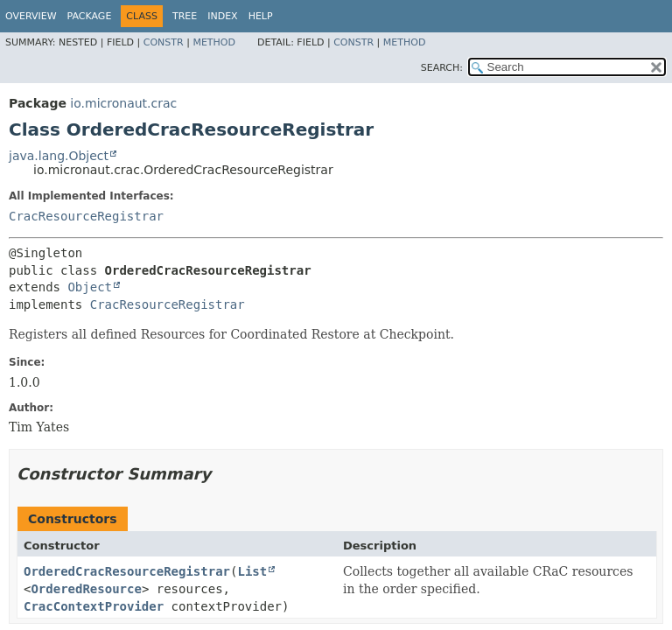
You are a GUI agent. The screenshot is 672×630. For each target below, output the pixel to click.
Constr (164, 42)
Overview (31, 16)
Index (222, 16)
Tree (185, 16)
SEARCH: (442, 68)
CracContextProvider (94, 606)
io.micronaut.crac (123, 103)
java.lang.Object (59, 156)
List (252, 571)
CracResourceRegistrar (86, 216)
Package (90, 16)
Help (261, 16)
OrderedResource (86, 589)
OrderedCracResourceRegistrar (127, 571)
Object (90, 287)
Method (214, 42)
